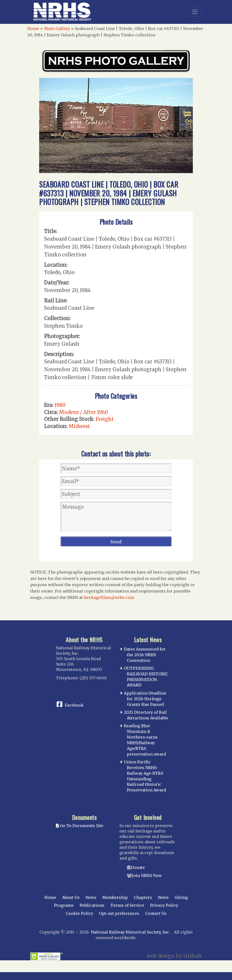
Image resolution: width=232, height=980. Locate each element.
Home (33, 29)
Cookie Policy (79, 913)
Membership (115, 897)
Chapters (143, 897)
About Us (71, 897)
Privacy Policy (164, 905)
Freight (105, 419)
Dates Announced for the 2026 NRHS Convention (145, 655)
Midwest (79, 426)
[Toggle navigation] (195, 12)
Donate (138, 867)
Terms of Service (127, 905)
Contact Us (156, 913)
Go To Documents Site (80, 826)
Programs (64, 905)
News (91, 897)
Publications (92, 905)
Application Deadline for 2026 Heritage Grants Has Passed (145, 699)
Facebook (74, 705)
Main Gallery (57, 29)
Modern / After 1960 (83, 412)
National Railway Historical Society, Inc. (130, 932)
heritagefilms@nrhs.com (109, 597)
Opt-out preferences (119, 913)
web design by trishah (174, 956)
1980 (60, 405)
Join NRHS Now (147, 876)
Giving (181, 897)
